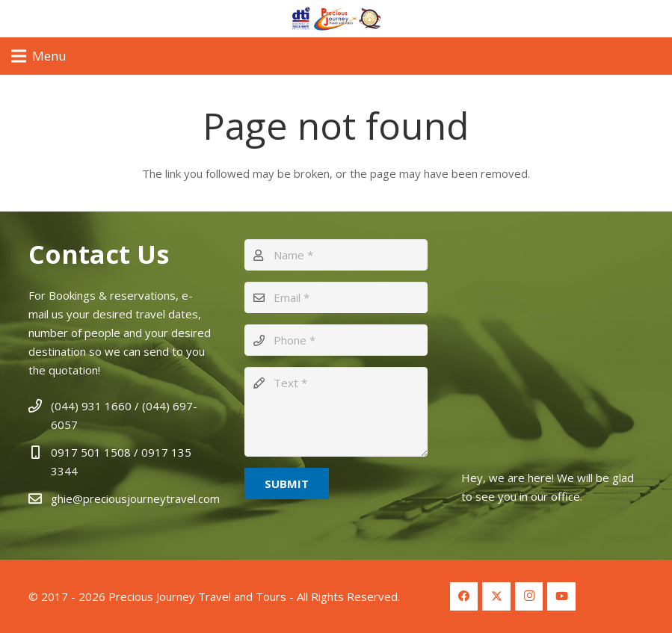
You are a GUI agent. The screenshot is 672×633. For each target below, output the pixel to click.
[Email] (336, 297)
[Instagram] (529, 596)
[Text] (336, 412)
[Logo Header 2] (336, 19)
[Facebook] (464, 596)
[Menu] (39, 56)
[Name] (336, 255)
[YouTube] (561, 596)
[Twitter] (496, 596)
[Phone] (336, 340)
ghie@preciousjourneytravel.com (135, 498)
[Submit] (287, 484)
